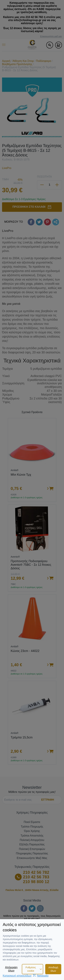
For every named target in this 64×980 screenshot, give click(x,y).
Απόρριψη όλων (11, 969)
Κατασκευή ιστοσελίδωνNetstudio (26, 976)
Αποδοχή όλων (53, 969)
